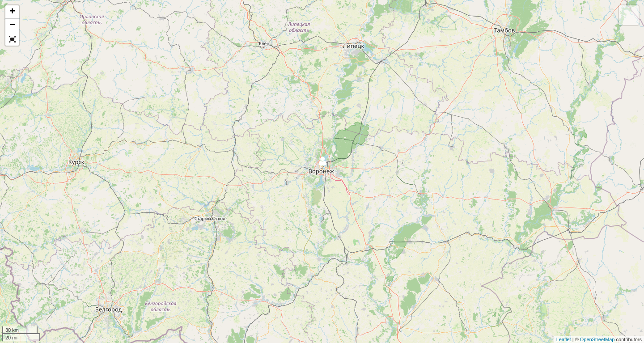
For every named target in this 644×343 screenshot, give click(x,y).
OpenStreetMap (597, 339)
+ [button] (12, 12)
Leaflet (564, 339)
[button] (12, 39)
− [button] (12, 25)
